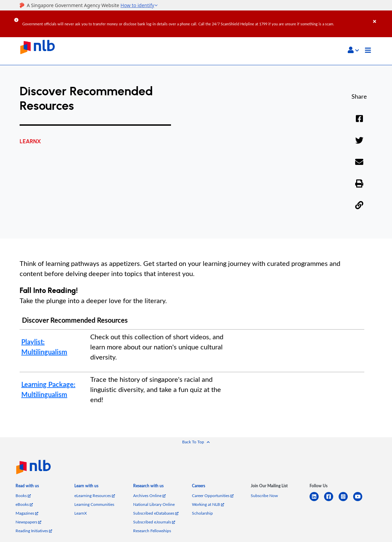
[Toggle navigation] (368, 51)
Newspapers (28, 522)
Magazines (27, 513)
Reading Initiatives (34, 531)
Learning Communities (94, 504)
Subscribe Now (264, 496)
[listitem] (27, 488)
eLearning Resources (95, 496)
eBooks (24, 504)
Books (23, 496)
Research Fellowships (152, 531)
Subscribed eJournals (154, 522)
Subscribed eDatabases (156, 513)
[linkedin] (317, 501)
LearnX (81, 513)
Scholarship (202, 513)
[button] (353, 50)
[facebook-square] (331, 501)
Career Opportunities (213, 496)
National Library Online (154, 504)
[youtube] (360, 501)
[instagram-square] (346, 501)
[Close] (381, 17)
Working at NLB (208, 504)
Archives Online (149, 496)
